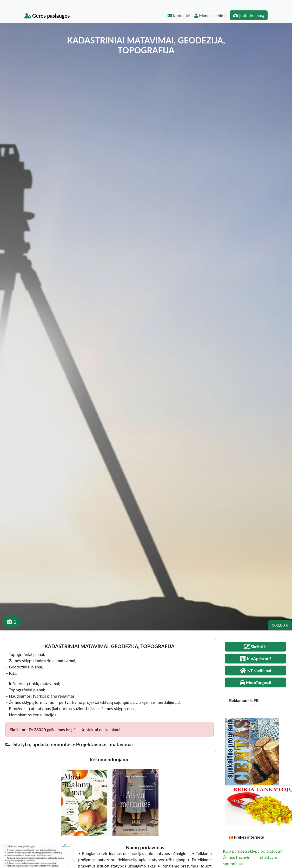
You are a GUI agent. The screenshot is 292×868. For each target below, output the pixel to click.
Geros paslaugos (47, 16)
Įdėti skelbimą (249, 15)
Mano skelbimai (211, 15)
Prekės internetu (249, 837)
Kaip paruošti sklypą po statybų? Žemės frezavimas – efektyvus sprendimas (252, 857)
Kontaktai (179, 15)
